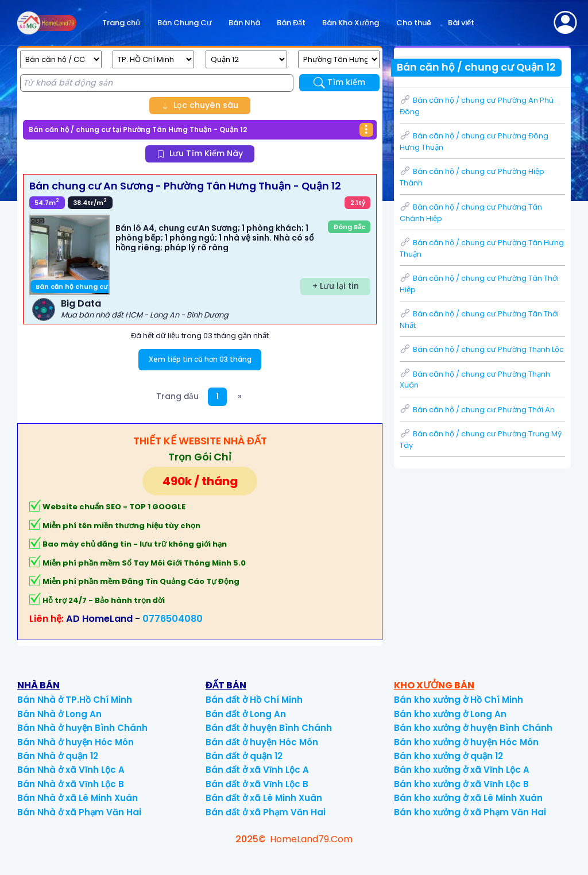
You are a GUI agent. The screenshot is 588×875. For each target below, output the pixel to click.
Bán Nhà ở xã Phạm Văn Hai (79, 812)
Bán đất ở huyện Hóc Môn (262, 742)
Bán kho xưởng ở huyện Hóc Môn (466, 742)
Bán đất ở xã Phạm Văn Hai (266, 812)
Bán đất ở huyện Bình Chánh (269, 728)
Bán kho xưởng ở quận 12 (448, 756)
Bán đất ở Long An (246, 714)
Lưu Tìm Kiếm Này (200, 153)
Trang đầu (177, 396)
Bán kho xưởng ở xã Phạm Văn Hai (470, 812)
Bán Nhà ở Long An (59, 714)
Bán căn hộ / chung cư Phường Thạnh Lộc (482, 349)
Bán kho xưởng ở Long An (450, 714)
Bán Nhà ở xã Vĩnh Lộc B (71, 784)
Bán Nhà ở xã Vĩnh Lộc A (71, 770)
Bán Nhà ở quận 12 (58, 756)
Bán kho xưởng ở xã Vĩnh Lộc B (461, 784)
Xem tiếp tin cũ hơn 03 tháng (200, 359)
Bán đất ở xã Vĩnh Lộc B (257, 784)
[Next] (240, 397)
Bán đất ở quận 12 (244, 756)
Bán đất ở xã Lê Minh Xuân (264, 798)
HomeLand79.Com (311, 839)
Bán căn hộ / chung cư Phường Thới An (477, 410)
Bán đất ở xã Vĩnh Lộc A (257, 770)
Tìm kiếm (340, 82)
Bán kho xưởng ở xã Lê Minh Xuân (468, 798)
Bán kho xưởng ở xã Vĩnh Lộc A (462, 770)
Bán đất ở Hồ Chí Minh (254, 700)
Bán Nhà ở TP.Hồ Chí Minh (75, 700)
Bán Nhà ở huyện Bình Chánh (82, 728)
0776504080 (173, 619)
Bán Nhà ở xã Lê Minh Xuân (78, 798)
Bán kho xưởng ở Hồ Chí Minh (459, 700)
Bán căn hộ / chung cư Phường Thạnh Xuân (475, 380)
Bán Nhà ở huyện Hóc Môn (76, 742)
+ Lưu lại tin (336, 286)
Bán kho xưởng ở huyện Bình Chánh (473, 728)
